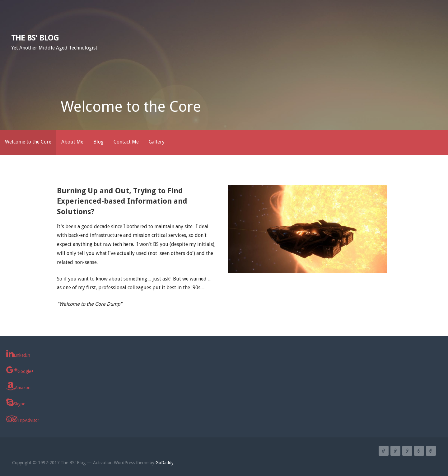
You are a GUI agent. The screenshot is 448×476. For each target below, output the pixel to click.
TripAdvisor (23, 419)
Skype (16, 402)
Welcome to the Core (28, 142)
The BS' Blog (35, 38)
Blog (98, 142)
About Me (72, 142)
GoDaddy (165, 463)
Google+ (20, 370)
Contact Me (126, 142)
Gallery (157, 142)
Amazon (18, 386)
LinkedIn (18, 354)
